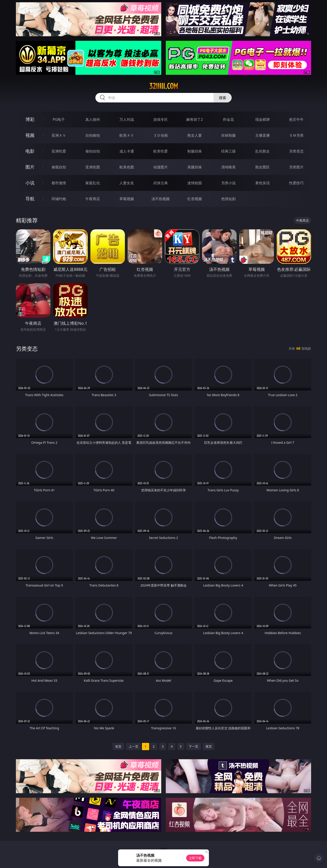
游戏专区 (161, 119)
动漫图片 (161, 167)
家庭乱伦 (93, 183)
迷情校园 (195, 183)
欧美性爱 (161, 151)
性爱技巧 (296, 183)
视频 (30, 135)
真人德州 (93, 119)
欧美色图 (127, 167)
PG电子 (59, 119)
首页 (118, 746)
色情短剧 (228, 199)
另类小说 (228, 183)
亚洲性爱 (59, 151)
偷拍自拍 (93, 151)
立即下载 (195, 858)
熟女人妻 (195, 135)
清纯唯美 (228, 167)
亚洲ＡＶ (59, 135)
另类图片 (296, 167)
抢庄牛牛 (296, 119)
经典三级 (228, 151)
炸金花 (228, 119)
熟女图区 (263, 167)
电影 (30, 151)
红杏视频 (195, 199)
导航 (30, 199)
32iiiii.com (164, 86)
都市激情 (59, 183)
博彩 (30, 119)
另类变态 (296, 151)
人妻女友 (127, 183)
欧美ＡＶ (127, 135)
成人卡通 (127, 151)
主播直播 (263, 135)
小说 (30, 183)
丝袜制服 (228, 135)
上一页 (134, 746)
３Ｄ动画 (161, 135)
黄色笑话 (263, 183)
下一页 (193, 746)
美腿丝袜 (195, 167)
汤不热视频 (161, 199)
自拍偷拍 (93, 135)
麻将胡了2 (194, 119)
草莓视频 (127, 199)
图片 (30, 167)
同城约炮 (59, 199)
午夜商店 (93, 199)
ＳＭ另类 (296, 135)
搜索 (223, 98)
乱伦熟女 (263, 151)
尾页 (209, 746)
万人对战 (127, 119)
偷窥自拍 (59, 167)
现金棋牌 (263, 119)
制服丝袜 (195, 151)
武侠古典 (161, 183)
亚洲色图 (93, 167)
